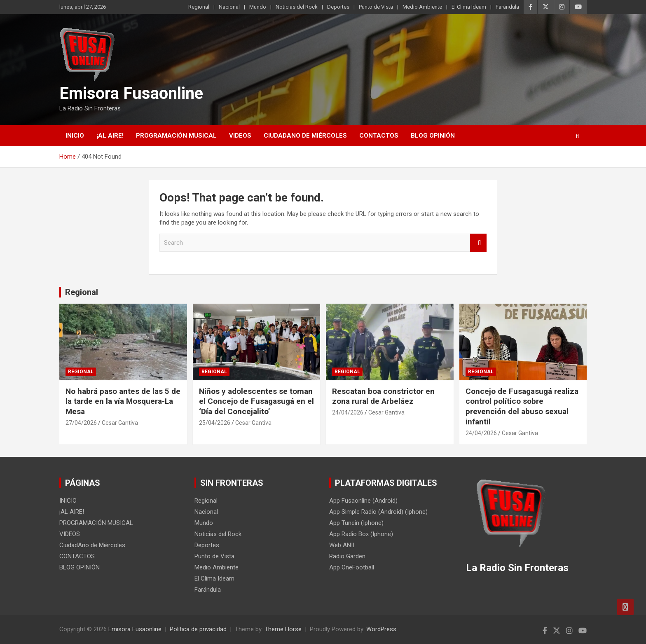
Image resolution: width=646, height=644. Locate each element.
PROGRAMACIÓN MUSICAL (176, 136)
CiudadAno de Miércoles (305, 136)
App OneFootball (352, 567)
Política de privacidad (198, 629)
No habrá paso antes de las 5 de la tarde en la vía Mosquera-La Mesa (123, 401)
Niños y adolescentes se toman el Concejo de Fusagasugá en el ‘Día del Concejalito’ (256, 401)
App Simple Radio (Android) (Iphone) (378, 512)
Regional (199, 7)
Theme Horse (283, 629)
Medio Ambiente (422, 7)
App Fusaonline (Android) (363, 501)
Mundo (258, 7)
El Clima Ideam (469, 7)
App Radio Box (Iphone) (361, 534)
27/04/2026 (81, 423)
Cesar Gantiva (120, 423)
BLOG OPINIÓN (433, 136)
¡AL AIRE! (110, 136)
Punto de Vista (376, 7)
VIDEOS (240, 136)
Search (478, 243)
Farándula (507, 7)
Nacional (229, 7)
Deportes (338, 7)
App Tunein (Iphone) (356, 523)
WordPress (381, 629)
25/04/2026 (215, 423)
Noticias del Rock (297, 7)
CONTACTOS (379, 136)
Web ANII (342, 545)
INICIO (75, 136)
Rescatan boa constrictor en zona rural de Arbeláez (383, 396)
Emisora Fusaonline (131, 93)
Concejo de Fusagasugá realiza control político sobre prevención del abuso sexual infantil (522, 406)
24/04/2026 (348, 412)
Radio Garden (347, 556)
